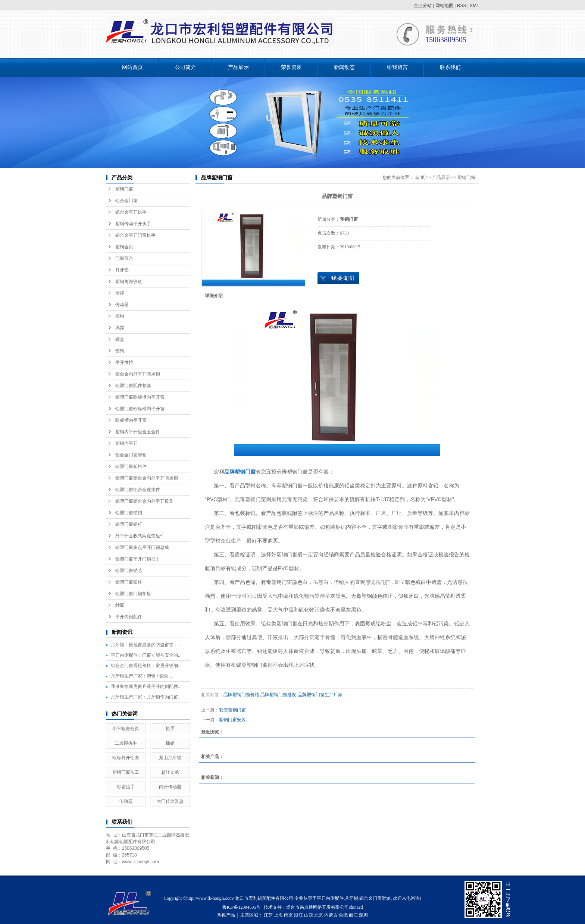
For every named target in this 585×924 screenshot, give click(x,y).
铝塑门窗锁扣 (129, 513)
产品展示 (238, 67)
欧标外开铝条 (126, 758)
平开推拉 (124, 362)
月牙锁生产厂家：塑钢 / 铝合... (141, 676)
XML (474, 6)
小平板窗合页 (126, 729)
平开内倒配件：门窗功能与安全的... (146, 655)
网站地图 (444, 6)
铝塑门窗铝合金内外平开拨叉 (144, 501)
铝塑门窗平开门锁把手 (138, 559)
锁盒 (120, 339)
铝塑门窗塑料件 (131, 466)
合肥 (343, 915)
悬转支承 (170, 772)
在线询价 (338, 278)
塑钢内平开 (126, 443)
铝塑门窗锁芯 (129, 571)
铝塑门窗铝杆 (129, 524)
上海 (278, 915)
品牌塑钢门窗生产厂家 (320, 695)
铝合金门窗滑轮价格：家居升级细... (146, 666)
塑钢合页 (124, 247)
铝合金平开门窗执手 (135, 235)
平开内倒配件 (129, 617)
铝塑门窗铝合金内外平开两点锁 (147, 478)
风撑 (120, 328)
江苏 (268, 915)
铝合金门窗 (126, 201)
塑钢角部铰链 (129, 282)
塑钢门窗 (124, 189)
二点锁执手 (126, 743)
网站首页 (132, 67)
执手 (170, 729)
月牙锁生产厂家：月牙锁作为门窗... (146, 697)
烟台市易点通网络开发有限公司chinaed (324, 907)
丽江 (353, 915)
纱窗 (120, 605)
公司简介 (185, 67)
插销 (120, 316)
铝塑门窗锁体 (129, 582)
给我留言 (397, 67)
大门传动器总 (170, 801)
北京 (319, 915)
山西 (309, 915)
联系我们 (450, 67)
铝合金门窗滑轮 (131, 455)
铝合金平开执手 (131, 212)
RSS (462, 6)
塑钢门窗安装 (232, 720)
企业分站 (423, 6)
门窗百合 (124, 258)
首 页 (420, 177)
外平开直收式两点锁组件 (140, 536)
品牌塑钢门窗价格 (241, 695)
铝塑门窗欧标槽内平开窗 (140, 397)
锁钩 (120, 351)
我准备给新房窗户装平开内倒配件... (146, 686)
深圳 (363, 915)
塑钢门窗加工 (126, 772)
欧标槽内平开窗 (131, 420)
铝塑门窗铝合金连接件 (138, 490)
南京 (288, 915)
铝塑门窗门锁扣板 (133, 594)
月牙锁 (122, 270)
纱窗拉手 (126, 787)
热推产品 (226, 915)
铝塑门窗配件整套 (133, 386)
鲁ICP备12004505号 (242, 907)
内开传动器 (170, 787)
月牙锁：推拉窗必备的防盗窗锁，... (146, 645)
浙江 (298, 915)
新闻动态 (344, 67)
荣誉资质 (291, 67)
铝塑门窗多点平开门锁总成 (142, 547)
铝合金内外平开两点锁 (138, 374)
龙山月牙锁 (170, 758)
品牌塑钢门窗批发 (278, 695)
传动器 (122, 305)
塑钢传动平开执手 (133, 224)
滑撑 (120, 293)
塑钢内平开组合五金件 (138, 432)
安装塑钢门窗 (232, 710)
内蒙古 (331, 915)
